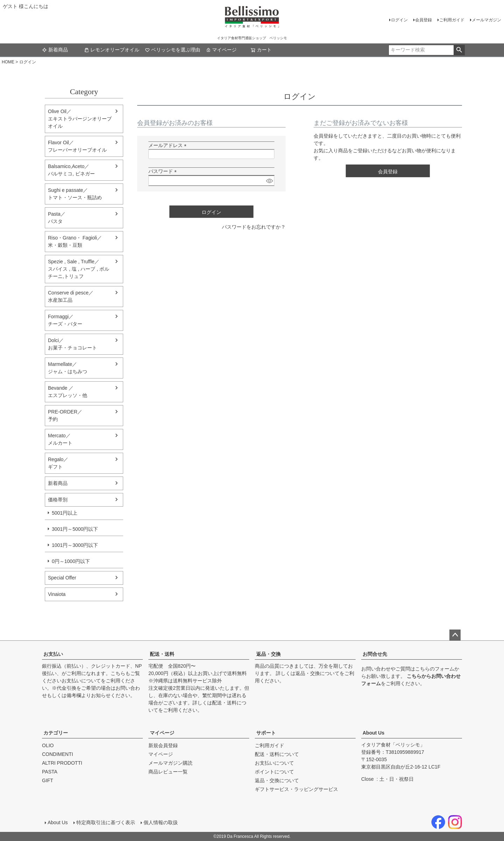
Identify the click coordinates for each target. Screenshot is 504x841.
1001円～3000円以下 (75, 545)
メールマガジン (486, 20)
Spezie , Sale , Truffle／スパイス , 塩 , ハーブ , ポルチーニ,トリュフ (79, 269)
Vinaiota (57, 594)
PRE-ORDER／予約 (65, 415)
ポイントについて (274, 772)
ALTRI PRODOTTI (62, 763)
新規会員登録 (163, 745)
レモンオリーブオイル (112, 50)
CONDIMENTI (58, 754)
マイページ (221, 50)
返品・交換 (268, 654)
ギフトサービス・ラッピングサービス (296, 789)
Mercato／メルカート (60, 439)
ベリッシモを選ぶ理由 (173, 50)
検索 (459, 50)
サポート (266, 733)
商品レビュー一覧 (168, 772)
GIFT (48, 780)
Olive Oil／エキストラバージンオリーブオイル (80, 119)
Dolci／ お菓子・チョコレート (72, 344)
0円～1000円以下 (71, 561)
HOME (8, 62)
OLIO (48, 745)
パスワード (164, 171)
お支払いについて (81, 681)
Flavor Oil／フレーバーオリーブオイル (77, 146)
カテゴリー (56, 733)
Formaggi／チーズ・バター (65, 320)
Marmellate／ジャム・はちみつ (68, 368)
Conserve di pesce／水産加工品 (71, 296)
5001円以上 (65, 513)
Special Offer (62, 578)
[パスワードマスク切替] (269, 181)
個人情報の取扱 (161, 822)
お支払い (53, 654)
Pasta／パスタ (57, 218)
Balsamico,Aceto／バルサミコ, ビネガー (71, 170)
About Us (373, 733)
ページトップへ (455, 635)
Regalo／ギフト (58, 463)
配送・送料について (277, 754)
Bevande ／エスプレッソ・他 (68, 392)
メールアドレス (169, 145)
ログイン (399, 20)
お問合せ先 (375, 654)
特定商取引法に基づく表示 (106, 822)
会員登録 (423, 20)
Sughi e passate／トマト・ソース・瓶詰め (75, 194)
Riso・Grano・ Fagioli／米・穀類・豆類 (75, 241)
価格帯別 (58, 500)
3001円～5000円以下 (75, 529)
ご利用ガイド (452, 20)
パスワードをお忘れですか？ (254, 227)
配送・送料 (162, 654)
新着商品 (55, 50)
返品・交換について (317, 673)
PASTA (50, 772)
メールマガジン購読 (170, 763)
